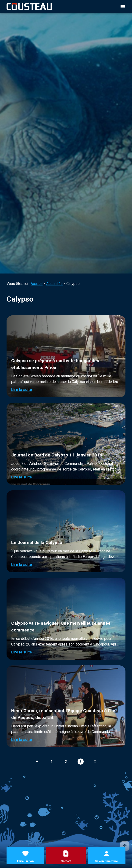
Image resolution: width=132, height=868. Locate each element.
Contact (66, 861)
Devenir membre (106, 861)
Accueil (37, 284)
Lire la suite (22, 390)
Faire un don (25, 861)
